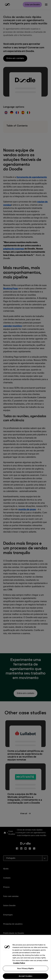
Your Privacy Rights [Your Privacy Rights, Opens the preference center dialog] (26, 972)
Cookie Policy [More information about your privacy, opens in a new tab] (19, 967)
